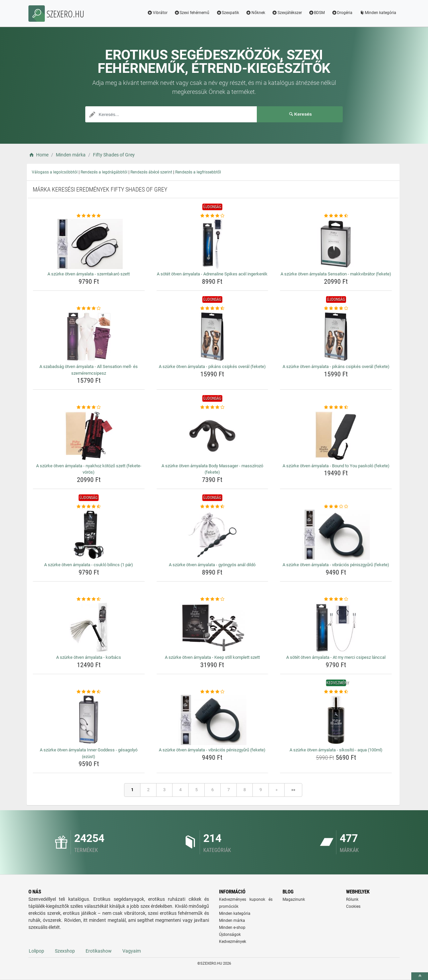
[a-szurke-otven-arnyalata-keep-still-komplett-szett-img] (212, 627)
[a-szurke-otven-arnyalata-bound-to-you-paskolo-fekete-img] (336, 436)
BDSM (317, 13)
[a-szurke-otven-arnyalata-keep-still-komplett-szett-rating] (212, 599)
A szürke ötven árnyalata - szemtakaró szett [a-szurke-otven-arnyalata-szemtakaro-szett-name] (89, 274)
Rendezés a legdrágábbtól (104, 172)
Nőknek (255, 13)
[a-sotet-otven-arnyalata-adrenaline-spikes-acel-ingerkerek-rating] (212, 216)
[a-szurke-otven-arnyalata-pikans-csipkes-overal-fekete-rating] (212, 309)
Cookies (353, 906)
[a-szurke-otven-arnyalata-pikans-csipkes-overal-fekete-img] (212, 337)
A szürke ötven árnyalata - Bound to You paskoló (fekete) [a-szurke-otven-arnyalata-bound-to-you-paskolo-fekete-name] (336, 466)
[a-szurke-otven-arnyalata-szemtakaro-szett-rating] (89, 216)
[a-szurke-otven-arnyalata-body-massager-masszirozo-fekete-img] (212, 436)
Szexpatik (228, 13)
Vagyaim (132, 951)
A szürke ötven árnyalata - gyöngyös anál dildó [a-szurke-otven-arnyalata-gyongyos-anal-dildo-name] (212, 565)
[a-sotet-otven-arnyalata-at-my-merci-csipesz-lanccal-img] (336, 627)
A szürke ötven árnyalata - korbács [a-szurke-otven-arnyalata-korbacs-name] (89, 657)
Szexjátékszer (287, 13)
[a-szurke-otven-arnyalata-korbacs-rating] (89, 599)
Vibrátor (157, 13)
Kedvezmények (233, 942)
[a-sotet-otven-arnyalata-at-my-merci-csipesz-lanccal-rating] (336, 599)
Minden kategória (378, 13)
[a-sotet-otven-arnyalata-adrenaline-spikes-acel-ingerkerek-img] (212, 244)
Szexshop (65, 951)
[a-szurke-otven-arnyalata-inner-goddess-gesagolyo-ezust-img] (89, 720)
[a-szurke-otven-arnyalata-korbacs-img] (89, 627)
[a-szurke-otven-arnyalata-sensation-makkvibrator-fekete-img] (336, 244)
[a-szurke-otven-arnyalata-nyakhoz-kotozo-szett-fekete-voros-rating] (89, 407)
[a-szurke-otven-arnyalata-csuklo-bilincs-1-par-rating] (89, 507)
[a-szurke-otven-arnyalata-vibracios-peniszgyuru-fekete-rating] (336, 507)
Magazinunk (294, 899)
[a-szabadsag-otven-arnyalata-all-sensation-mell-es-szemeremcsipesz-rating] (89, 309)
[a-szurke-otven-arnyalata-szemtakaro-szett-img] (89, 244)
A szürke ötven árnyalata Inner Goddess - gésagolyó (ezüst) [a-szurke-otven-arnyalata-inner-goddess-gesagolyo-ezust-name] (89, 753)
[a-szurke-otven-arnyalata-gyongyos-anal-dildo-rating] (212, 507)
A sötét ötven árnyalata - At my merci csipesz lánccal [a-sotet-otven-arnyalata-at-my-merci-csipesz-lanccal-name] (336, 657)
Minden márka (232, 921)
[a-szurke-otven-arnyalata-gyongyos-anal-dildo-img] (212, 535)
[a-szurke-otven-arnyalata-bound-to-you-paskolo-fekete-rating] (336, 407)
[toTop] (420, 976)
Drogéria (342, 13)
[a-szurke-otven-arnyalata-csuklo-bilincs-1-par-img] (89, 535)
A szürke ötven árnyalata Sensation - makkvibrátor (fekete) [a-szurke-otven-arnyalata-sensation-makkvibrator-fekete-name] (336, 274)
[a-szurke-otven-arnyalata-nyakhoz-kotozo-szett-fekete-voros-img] (89, 436)
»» (293, 790)
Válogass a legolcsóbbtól (55, 172)
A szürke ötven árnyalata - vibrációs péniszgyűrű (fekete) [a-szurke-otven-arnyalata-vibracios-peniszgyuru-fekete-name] (336, 565)
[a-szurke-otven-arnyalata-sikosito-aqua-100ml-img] (336, 720)
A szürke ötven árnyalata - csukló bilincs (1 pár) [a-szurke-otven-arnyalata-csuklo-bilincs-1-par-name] (89, 565)
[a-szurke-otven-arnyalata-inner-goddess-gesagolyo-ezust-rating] (89, 692)
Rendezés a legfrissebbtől (198, 172)
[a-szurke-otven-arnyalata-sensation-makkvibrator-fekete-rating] (336, 216)
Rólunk (352, 899)
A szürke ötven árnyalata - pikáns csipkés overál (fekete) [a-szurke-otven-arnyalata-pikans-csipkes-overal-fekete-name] (212, 366)
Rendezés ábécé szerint (151, 172)
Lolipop (36, 951)
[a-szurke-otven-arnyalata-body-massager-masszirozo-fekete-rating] (212, 407)
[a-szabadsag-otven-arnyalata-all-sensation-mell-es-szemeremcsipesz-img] (89, 337)
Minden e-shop (232, 928)
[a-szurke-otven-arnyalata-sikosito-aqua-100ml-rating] (336, 692)
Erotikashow (99, 951)
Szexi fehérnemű (192, 13)
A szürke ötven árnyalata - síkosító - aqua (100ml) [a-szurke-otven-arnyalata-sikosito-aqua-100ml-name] (336, 750)
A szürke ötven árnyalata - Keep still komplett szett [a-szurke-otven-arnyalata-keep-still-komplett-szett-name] (212, 657)
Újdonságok (230, 935)
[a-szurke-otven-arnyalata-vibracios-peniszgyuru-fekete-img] (336, 535)
